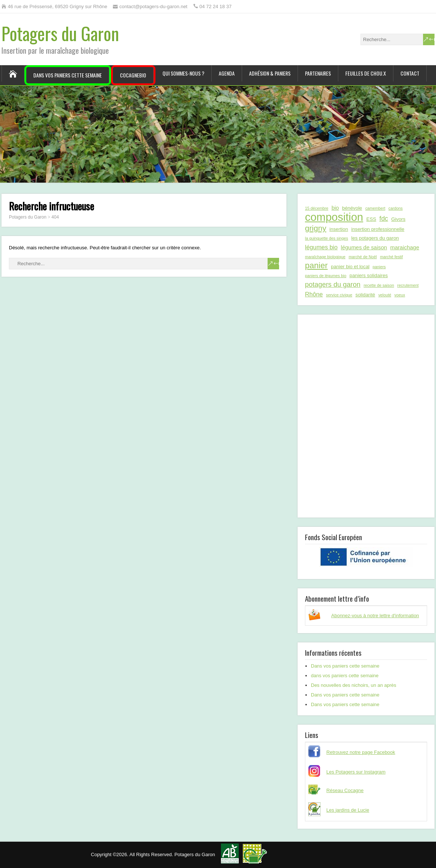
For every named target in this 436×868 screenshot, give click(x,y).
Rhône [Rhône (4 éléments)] (314, 294)
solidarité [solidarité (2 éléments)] (365, 295)
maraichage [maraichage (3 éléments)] (405, 247)
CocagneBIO (133, 75)
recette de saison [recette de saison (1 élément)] (379, 285)
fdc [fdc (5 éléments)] (384, 219)
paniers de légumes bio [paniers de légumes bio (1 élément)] (326, 276)
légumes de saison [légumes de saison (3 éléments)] (364, 247)
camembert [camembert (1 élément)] (375, 208)
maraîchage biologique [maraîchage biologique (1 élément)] (325, 257)
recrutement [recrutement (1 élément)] (408, 285)
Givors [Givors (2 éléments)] (398, 219)
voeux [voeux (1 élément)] (400, 295)
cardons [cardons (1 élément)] (396, 208)
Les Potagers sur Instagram (356, 772)
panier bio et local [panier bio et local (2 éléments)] (350, 267)
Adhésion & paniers (270, 73)
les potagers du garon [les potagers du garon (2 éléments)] (375, 238)
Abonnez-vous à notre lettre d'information (375, 616)
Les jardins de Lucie (348, 810)
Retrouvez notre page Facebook (361, 752)
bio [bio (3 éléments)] (335, 208)
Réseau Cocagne (345, 790)
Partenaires (318, 73)
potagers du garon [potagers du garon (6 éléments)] (333, 284)
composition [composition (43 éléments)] (334, 217)
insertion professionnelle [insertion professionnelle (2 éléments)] (378, 229)
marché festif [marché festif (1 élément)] (392, 257)
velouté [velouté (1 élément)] (385, 295)
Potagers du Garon (60, 33)
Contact (410, 73)
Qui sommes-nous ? (183, 73)
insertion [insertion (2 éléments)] (339, 229)
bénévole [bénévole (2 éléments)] (352, 208)
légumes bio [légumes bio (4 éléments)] (321, 247)
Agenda (227, 73)
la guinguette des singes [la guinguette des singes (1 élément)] (326, 238)
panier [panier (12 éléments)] (316, 266)
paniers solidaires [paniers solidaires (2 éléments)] (368, 275)
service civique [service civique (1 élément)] (339, 295)
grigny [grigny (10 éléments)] (316, 228)
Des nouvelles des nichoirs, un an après (354, 685)
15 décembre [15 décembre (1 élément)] (317, 208)
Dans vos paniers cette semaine (68, 75)
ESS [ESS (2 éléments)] (371, 219)
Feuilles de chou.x (366, 73)
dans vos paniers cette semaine (345, 676)
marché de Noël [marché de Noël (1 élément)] (363, 257)
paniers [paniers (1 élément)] (379, 267)
